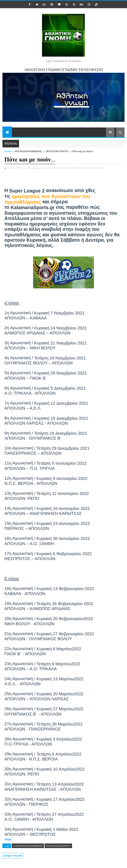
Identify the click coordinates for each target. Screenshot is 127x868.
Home (8, 151)
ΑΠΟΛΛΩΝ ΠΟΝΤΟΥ (57, 151)
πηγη (8, 839)
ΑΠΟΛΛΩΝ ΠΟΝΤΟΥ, (93, 168)
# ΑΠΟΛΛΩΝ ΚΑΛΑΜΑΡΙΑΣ (28, 846)
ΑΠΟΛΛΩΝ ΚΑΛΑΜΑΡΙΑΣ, (67, 168)
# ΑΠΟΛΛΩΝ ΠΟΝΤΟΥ (58, 846)
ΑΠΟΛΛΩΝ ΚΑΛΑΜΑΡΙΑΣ (28, 151)
